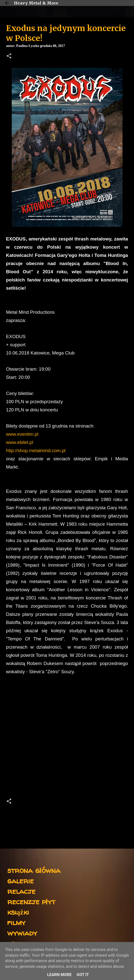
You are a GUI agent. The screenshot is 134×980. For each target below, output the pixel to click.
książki (18, 912)
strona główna (34, 870)
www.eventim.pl (22, 434)
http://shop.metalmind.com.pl (36, 451)
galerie (20, 881)
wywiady (22, 933)
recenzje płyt (31, 901)
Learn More (59, 975)
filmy (16, 922)
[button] (9, 56)
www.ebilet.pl (20, 442)
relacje (21, 891)
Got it (83, 975)
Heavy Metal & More (36, 3)
